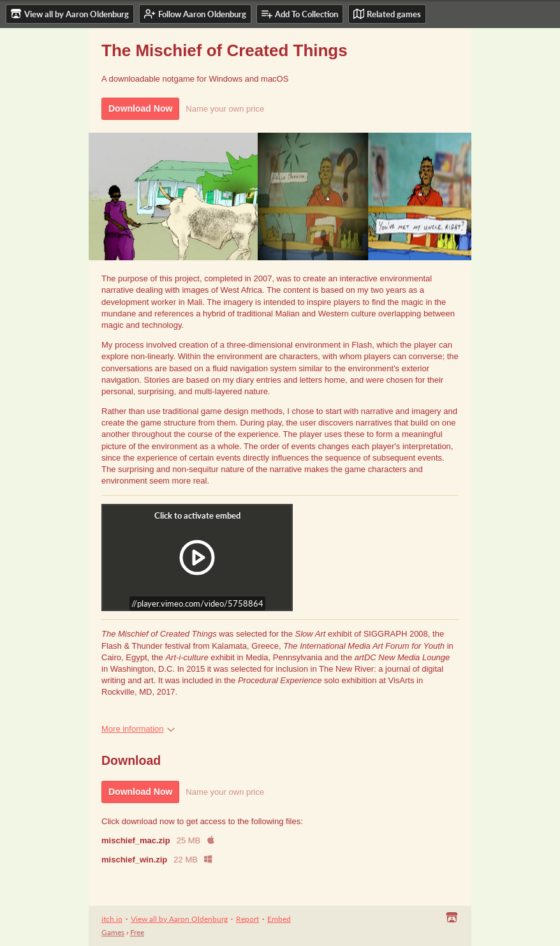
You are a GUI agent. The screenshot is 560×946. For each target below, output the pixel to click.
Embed (279, 919)
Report (247, 919)
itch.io (112, 919)
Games (113, 932)
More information (138, 729)
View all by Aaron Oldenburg (179, 919)
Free (137, 932)
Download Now (140, 108)
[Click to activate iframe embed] (197, 558)
